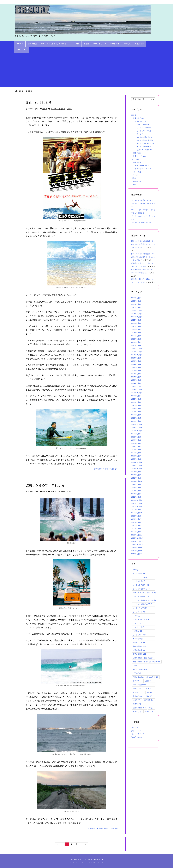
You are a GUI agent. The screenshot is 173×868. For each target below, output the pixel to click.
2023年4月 (136, 412)
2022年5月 (136, 446)
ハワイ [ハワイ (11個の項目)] (137, 623)
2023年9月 (136, 396)
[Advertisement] (86, 70)
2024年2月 (136, 380)
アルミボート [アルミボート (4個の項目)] (139, 573)
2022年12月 (137, 424)
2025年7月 (136, 326)
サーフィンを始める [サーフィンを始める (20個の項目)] (142, 589)
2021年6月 (137, 481)
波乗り (45, 109)
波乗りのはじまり (39, 103)
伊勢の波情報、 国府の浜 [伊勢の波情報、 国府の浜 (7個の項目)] (143, 658)
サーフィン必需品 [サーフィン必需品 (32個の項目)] (141, 596)
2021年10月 (137, 469)
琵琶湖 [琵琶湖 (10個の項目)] (137, 704)
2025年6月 (136, 329)
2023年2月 (136, 418)
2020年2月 (136, 532)
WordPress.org (137, 737)
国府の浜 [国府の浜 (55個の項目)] (138, 692)
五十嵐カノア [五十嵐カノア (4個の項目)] (139, 642)
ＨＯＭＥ (20, 91)
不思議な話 (137, 181)
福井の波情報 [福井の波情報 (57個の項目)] (139, 708)
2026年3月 (136, 301)
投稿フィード (136, 731)
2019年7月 (137, 554)
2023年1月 (136, 421)
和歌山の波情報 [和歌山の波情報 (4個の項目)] (140, 685)
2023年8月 (136, 399)
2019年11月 (137, 541)
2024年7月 (136, 364)
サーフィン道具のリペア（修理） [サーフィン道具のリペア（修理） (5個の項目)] (146, 600)
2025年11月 (137, 314)
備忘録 (134, 178)
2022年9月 (136, 434)
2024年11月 (137, 352)
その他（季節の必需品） (145, 140)
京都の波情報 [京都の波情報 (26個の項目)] (139, 646)
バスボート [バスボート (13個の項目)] (138, 627)
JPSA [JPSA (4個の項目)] (136, 570)
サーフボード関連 (143, 124)
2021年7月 (136, 478)
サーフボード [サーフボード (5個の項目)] (139, 612)
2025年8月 (136, 323)
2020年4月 (136, 525)
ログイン (135, 728)
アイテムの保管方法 (144, 147)
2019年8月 (137, 551)
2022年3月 (136, 453)
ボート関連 (137, 172)
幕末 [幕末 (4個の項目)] (149, 696)
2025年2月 (136, 342)
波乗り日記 (137, 153)
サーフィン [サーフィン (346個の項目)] (139, 581)
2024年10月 (137, 355)
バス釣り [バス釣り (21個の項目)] (138, 631)
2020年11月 (137, 503)
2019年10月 (137, 544)
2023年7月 (136, 402)
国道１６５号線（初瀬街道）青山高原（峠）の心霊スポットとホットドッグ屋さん (143, 244)
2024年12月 (137, 348)
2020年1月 (137, 535)
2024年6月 (136, 367)
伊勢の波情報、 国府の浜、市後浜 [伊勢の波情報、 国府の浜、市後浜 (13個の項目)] (147, 662)
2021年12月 (137, 462)
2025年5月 (136, 333)
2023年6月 (136, 405)
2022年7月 (136, 440)
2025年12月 (137, 311)
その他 (136, 175)
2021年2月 (136, 494)
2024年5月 (136, 371)
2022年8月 (136, 437)
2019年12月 (137, 538)
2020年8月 (137, 513)
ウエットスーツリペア (143, 169)
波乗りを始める (139, 118)
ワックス (140, 134)
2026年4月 (136, 298)
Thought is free (98, 863)
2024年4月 (136, 374)
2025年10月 (137, 317)
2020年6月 (136, 519)
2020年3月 (136, 529)
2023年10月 (137, 393)
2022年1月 (136, 459)
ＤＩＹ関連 (135, 159)
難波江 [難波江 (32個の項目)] (137, 712)
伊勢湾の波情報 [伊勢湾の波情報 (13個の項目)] (140, 669)
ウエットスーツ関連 (144, 128)
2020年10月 (137, 506)
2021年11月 (137, 465)
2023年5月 (136, 408)
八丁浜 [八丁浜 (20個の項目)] (137, 673)
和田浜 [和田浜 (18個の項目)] (137, 689)
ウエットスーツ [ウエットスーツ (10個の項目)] (140, 577)
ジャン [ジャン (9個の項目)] (136, 616)
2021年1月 (136, 497)
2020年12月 (137, 500)
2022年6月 (136, 443)
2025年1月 (136, 345)
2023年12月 (137, 386)
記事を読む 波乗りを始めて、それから (103, 828)
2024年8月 (136, 361)
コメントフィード (138, 734)
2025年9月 (136, 320)
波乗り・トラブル (139, 156)
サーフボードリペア (142, 166)
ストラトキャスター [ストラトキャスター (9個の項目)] (141, 619)
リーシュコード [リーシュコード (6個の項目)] (140, 635)
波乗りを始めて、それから (45, 485)
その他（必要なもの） (145, 137)
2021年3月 (136, 491)
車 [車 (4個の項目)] (151, 708)
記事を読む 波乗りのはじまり (106, 469)
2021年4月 (136, 488)
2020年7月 (136, 516)
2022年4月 (136, 450)
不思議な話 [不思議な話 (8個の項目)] (138, 639)
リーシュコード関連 (144, 131)
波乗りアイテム (141, 121)
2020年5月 (136, 522)
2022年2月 (136, 456)
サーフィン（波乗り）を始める (142, 200)
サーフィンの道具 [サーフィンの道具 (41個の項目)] (141, 585)
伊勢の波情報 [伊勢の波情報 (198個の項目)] (140, 654)
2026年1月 (136, 307)
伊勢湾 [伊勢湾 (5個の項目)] (136, 666)
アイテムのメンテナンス (145, 143)
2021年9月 (136, 472)
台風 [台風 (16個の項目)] (148, 681)
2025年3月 (136, 339)
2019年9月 (137, 548)
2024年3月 (136, 377)
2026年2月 (136, 304)
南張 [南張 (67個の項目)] (136, 681)
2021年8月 (136, 475)
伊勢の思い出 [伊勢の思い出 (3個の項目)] (139, 650)
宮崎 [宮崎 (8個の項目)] (150, 692)
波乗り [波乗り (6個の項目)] (136, 700)
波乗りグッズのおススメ (145, 150)
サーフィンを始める (58, 109)
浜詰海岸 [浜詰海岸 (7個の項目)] (148, 700)
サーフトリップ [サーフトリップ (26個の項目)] (140, 608)
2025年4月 (136, 336)
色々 (135, 185)
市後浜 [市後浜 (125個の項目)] (137, 696)
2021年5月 (136, 484)
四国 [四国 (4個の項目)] (149, 689)
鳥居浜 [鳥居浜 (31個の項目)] (149, 712)
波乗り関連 (137, 162)
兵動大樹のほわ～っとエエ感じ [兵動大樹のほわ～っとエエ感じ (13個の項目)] (146, 677)
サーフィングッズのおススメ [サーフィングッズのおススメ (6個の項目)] (144, 593)
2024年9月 (136, 358)
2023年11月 (137, 390)
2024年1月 (136, 383)
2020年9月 (136, 510)
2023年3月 (136, 415)
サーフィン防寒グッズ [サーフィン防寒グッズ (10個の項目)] (142, 604)
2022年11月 (137, 427)
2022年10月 (137, 431)
